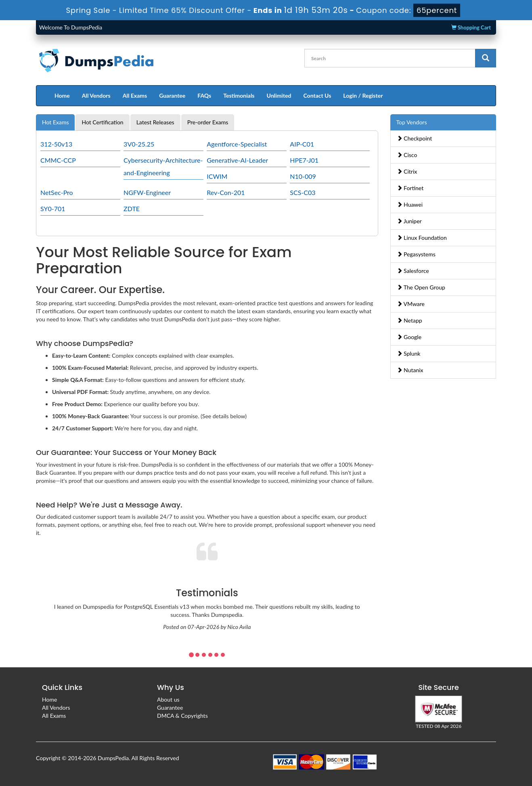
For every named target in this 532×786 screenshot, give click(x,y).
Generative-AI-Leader (237, 160)
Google (409, 337)
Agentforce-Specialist (237, 144)
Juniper (409, 221)
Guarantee (172, 95)
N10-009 (303, 176)
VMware (411, 304)
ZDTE (132, 209)
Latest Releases (155, 122)
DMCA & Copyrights (182, 716)
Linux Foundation (422, 238)
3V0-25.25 (139, 144)
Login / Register (363, 95)
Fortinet (410, 188)
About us (168, 699)
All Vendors (96, 95)
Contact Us (317, 95)
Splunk (409, 353)
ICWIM (217, 176)
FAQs (204, 95)
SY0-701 (53, 209)
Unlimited (279, 95)
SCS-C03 (303, 192)
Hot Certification (102, 122)
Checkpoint (415, 138)
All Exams (135, 95)
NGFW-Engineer (147, 192)
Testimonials (239, 95)
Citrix (407, 171)
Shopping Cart (471, 27)
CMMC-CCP (58, 160)
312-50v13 (56, 144)
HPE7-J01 (304, 160)
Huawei (410, 204)
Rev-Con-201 (226, 192)
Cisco (407, 155)
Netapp (409, 320)
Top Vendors (412, 122)
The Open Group (421, 287)
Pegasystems (416, 254)
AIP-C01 (302, 144)
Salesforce (413, 271)
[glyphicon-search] (486, 58)
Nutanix (410, 370)
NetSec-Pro (57, 192)
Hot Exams (55, 122)
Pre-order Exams (208, 122)
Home (62, 95)
